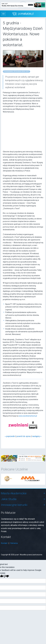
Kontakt (4, 543)
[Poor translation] (6, 576)
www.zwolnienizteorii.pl (28, 416)
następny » (37, 436)
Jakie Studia (9, 499)
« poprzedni (10, 436)
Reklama (14, 543)
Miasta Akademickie (14, 493)
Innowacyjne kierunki (14, 505)
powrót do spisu (24, 436)
